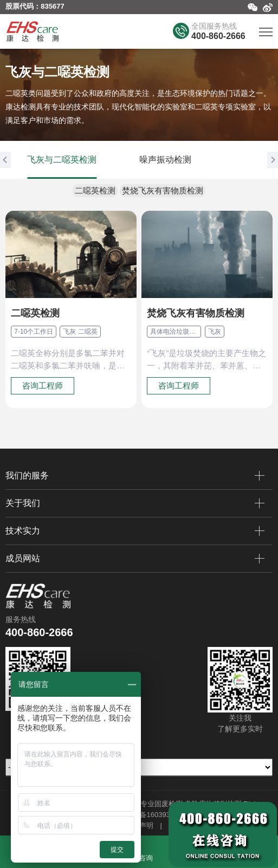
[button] (5, 160)
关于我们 (135, 503)
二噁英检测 (95, 190)
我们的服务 (135, 476)
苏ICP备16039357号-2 (156, 815)
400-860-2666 (218, 36)
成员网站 (135, 559)
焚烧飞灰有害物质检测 (163, 190)
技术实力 (135, 531)
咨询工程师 (43, 386)
